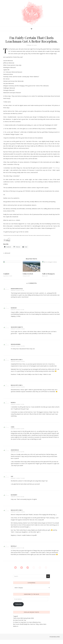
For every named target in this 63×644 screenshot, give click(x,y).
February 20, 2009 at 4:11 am (17, 548)
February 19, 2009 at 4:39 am (17, 497)
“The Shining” (56, 168)
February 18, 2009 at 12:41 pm (18, 346)
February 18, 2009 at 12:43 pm (18, 387)
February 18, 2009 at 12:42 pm (18, 361)
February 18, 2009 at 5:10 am (17, 310)
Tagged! (15, 616)
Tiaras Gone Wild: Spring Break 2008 (23, 618)
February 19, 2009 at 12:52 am (18, 478)
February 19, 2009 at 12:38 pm (18, 512)
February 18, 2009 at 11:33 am (18, 329)
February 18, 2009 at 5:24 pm (17, 429)
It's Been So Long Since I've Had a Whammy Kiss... (27, 622)
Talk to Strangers (48, 274)
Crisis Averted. (28, 274)
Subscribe (18, 604)
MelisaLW (8, 253)
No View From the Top (20, 620)
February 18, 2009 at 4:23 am (17, 290)
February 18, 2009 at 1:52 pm (17, 404)
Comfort (6, 274)
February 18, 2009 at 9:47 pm (17, 452)
